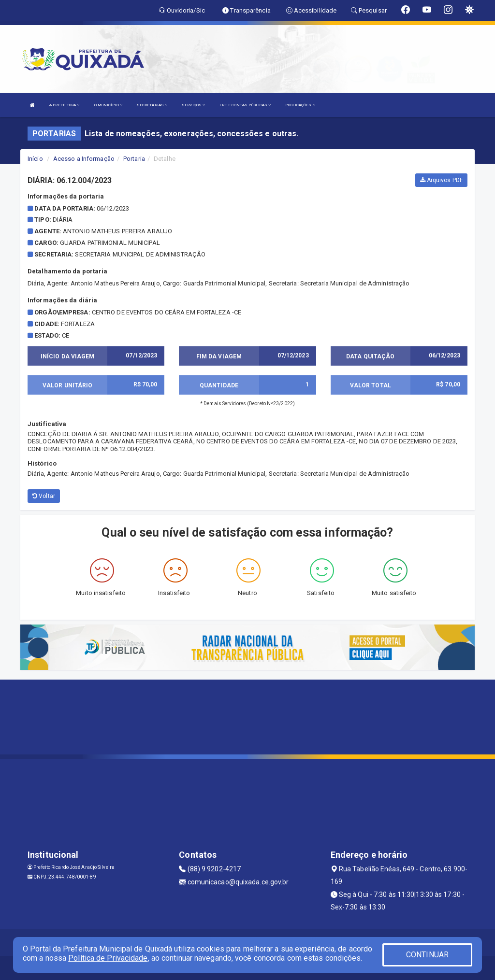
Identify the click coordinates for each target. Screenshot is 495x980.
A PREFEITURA (64, 105)
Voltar (44, 496)
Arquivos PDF (441, 180)
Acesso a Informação (84, 159)
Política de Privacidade (108, 958)
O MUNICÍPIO (108, 105)
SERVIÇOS (193, 105)
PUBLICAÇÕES (300, 105)
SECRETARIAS (152, 105)
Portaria (134, 159)
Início (35, 159)
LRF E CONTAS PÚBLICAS (245, 105)
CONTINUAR (427, 955)
